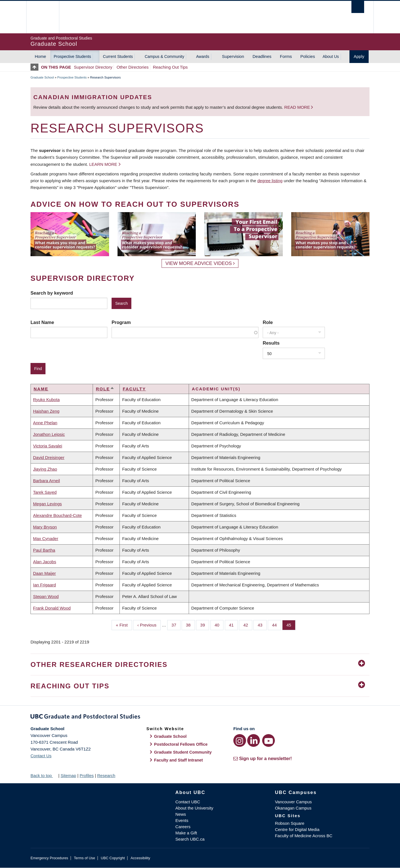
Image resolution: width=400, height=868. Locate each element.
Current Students (118, 56)
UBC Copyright (113, 858)
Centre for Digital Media (297, 829)
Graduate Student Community (183, 752)
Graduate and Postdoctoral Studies (200, 717)
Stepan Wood (46, 596)
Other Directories (133, 67)
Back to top (44, 775)
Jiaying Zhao (45, 469)
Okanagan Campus (293, 808)
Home (40, 56)
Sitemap (68, 775)
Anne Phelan (45, 423)
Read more (298, 107)
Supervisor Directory (93, 67)
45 (291, 625)
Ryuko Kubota (46, 400)
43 (262, 625)
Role (268, 322)
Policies (308, 56)
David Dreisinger (49, 457)
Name (41, 389)
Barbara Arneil (46, 481)
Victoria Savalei (48, 446)
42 (248, 625)
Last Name (42, 322)
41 (234, 625)
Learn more (103, 164)
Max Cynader (46, 539)
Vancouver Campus (293, 802)
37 (176, 625)
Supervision (233, 56)
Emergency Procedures (49, 858)
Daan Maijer (44, 573)
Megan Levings (47, 504)
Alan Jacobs (45, 562)
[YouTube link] (269, 740)
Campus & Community (164, 56)
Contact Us (41, 756)
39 (205, 625)
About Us (331, 56)
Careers (183, 827)
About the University (194, 808)
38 (190, 625)
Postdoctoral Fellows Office (181, 744)
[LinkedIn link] (254, 740)
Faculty (134, 389)
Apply (359, 56)
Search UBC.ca (190, 839)
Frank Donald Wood (52, 608)
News (181, 814)
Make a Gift (186, 833)
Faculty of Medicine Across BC (304, 836)
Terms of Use (84, 858)
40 (219, 625)
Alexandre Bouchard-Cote (57, 515)
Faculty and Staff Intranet (178, 760)
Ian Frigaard (44, 585)
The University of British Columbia (43, 17)
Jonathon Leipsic (49, 434)
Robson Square (290, 823)
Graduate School (42, 77)
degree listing (270, 181)
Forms (286, 56)
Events (182, 820)
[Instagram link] (240, 740)
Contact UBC (188, 802)
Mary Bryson (45, 527)
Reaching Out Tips (170, 67)
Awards (203, 56)
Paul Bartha (44, 550)
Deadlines (262, 56)
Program (121, 322)
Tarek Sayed (45, 492)
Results (271, 343)
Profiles (87, 775)
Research (106, 775)
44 (277, 625)
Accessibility (140, 858)
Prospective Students (72, 56)
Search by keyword (52, 293)
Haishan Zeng (46, 411)
